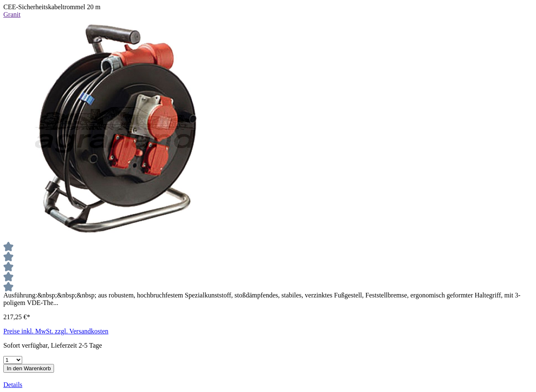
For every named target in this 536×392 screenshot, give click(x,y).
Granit (12, 14)
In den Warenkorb (29, 368)
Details (13, 385)
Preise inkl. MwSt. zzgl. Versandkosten (56, 331)
